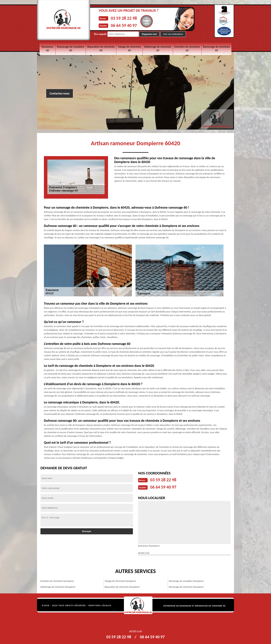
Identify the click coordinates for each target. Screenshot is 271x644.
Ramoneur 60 (48, 49)
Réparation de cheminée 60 (101, 49)
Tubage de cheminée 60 (129, 49)
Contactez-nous (60, 93)
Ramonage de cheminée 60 (216, 49)
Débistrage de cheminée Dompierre (58, 586)
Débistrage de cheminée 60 (158, 49)
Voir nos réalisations (173, 34)
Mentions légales (100, 605)
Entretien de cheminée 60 (187, 49)
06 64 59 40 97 (126, 25)
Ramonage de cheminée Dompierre (186, 586)
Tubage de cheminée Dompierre (120, 580)
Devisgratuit (151, 21)
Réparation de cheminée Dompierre (122, 586)
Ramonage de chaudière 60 (71, 49)
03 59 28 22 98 (126, 18)
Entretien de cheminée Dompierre (57, 580)
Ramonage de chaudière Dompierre (186, 580)
